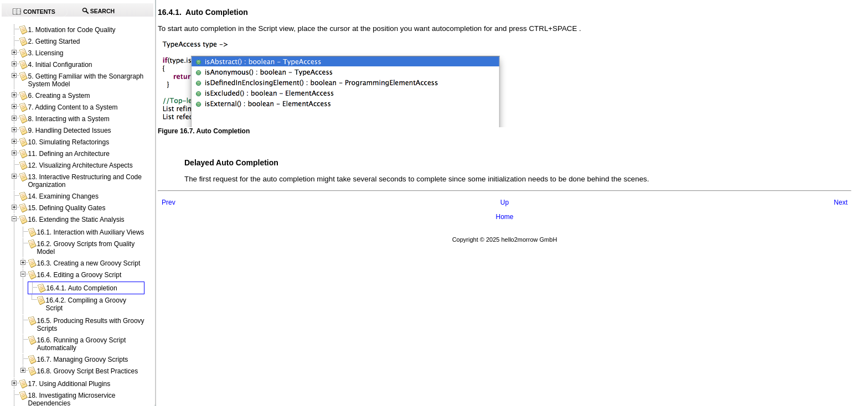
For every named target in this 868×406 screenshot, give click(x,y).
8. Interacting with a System (68, 119)
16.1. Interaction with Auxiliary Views (90, 232)
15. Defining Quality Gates (66, 208)
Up (505, 202)
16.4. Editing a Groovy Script (79, 275)
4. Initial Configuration (60, 65)
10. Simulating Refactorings (68, 142)
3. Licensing (45, 53)
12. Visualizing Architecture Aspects (80, 165)
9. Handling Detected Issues (69, 131)
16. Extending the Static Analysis (76, 220)
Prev (169, 202)
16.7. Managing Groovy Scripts (82, 360)
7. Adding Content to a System (73, 107)
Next (841, 202)
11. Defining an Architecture (68, 154)
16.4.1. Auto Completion (81, 288)
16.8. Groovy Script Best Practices (87, 371)
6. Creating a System (59, 96)
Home (504, 217)
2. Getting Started (54, 41)
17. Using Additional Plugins (69, 384)
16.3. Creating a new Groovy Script (88, 263)
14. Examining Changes (63, 196)
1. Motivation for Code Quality (71, 30)
